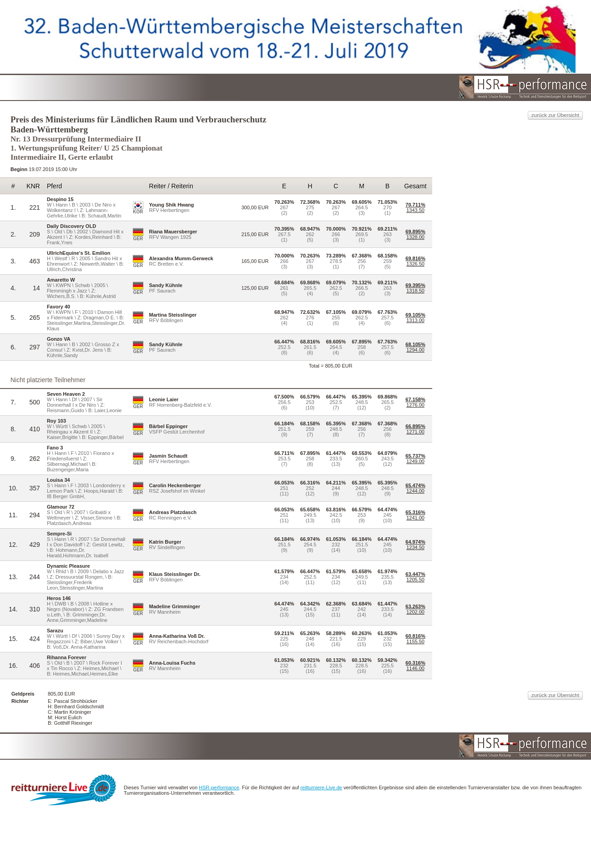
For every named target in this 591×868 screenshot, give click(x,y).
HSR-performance (307, 840)
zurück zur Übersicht (474, 99)
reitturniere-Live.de (419, 840)
